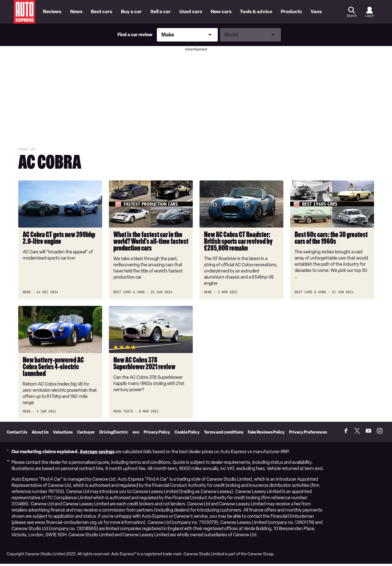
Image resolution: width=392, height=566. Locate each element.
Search (352, 16)
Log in (370, 16)
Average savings (97, 454)
